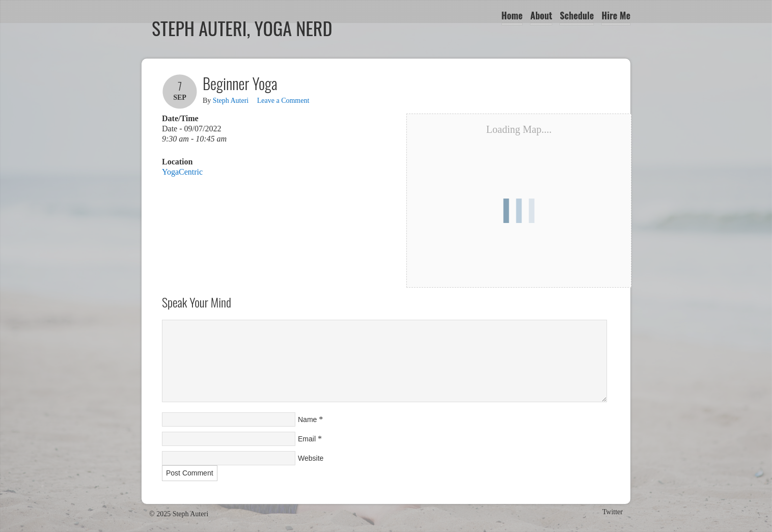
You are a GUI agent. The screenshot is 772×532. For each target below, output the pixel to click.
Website (311, 458)
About (541, 15)
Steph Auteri (231, 101)
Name (307, 419)
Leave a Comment (283, 101)
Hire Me (616, 15)
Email (307, 439)
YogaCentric (182, 172)
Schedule (577, 15)
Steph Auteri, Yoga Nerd (242, 28)
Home (512, 15)
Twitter (613, 512)
